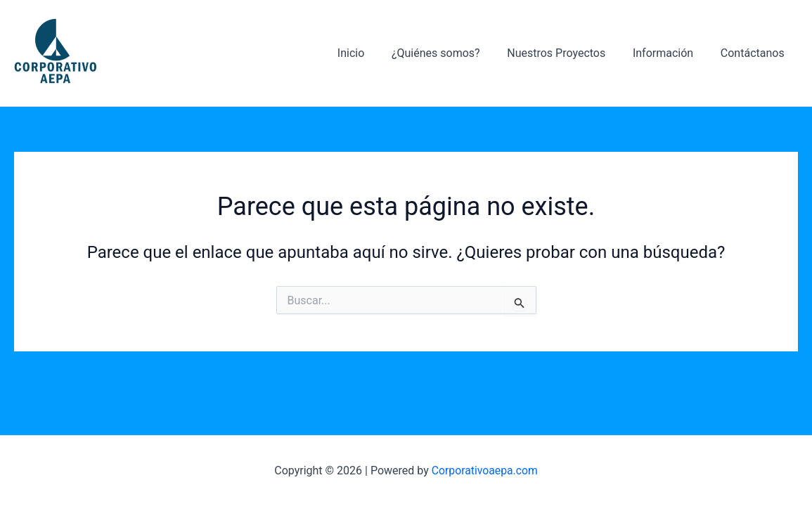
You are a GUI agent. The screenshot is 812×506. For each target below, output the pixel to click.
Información (670, 53)
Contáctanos (755, 53)
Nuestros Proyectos (568, 53)
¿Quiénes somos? (452, 53)
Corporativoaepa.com (485, 471)
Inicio (372, 53)
